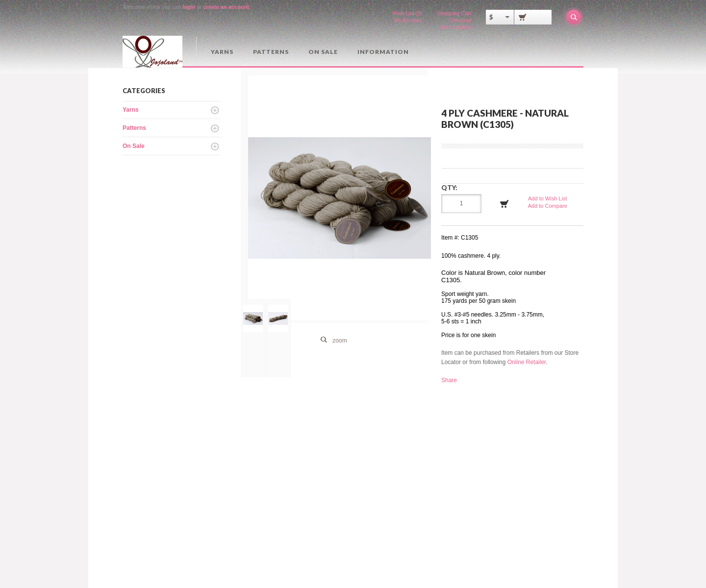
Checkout (460, 20)
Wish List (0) (407, 13)
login (189, 7)
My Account (408, 20)
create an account (226, 7)
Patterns (271, 52)
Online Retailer (527, 362)
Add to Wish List (547, 198)
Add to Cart (504, 204)
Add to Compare (548, 206)
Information (383, 52)
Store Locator (455, 27)
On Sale (323, 52)
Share (449, 380)
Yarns (222, 52)
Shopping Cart (454, 13)
